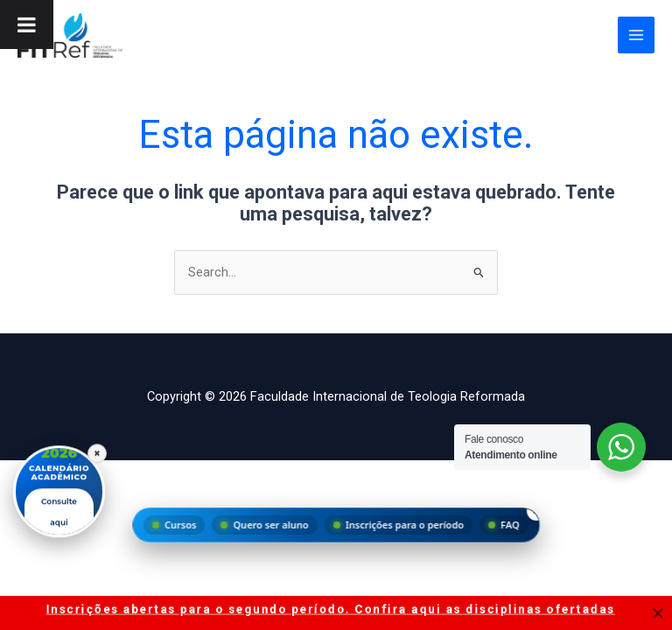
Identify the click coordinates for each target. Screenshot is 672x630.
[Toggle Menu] (27, 24)
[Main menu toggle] (636, 35)
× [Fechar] (97, 451)
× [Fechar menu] (537, 510)
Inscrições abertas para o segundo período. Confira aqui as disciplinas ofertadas (331, 609)
